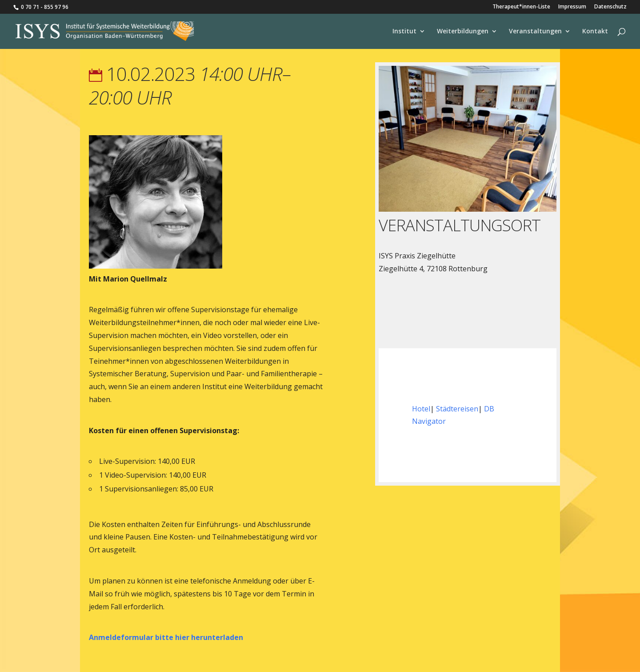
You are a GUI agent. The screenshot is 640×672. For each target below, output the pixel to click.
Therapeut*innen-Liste (521, 7)
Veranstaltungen (535, 32)
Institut (404, 32)
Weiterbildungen (463, 32)
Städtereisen (457, 409)
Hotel (421, 409)
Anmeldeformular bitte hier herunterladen (166, 637)
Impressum (572, 7)
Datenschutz (610, 7)
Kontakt (595, 32)
